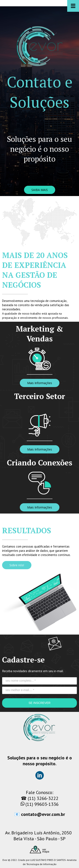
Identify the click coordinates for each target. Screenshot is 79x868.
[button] (40, 190)
